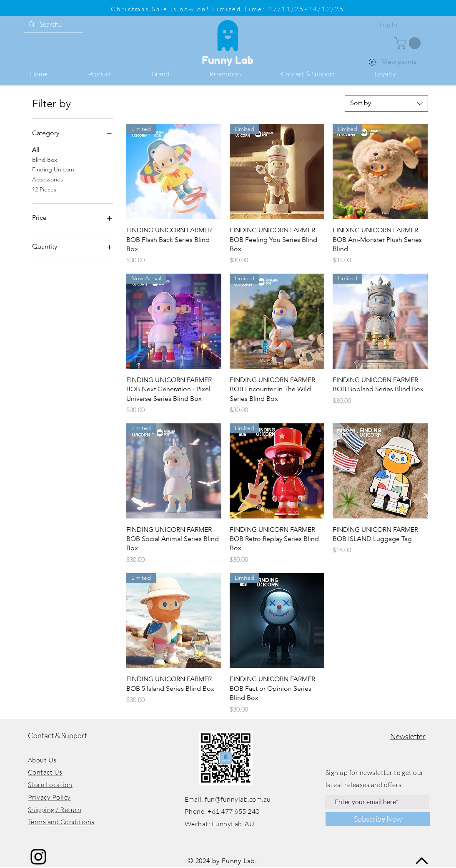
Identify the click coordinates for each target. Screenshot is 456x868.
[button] (114, 74)
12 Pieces (44, 189)
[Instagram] (38, 857)
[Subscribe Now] (378, 819)
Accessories (48, 179)
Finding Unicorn (53, 169)
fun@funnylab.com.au (238, 799)
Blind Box (45, 159)
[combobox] (386, 103)
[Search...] (53, 24)
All (35, 149)
